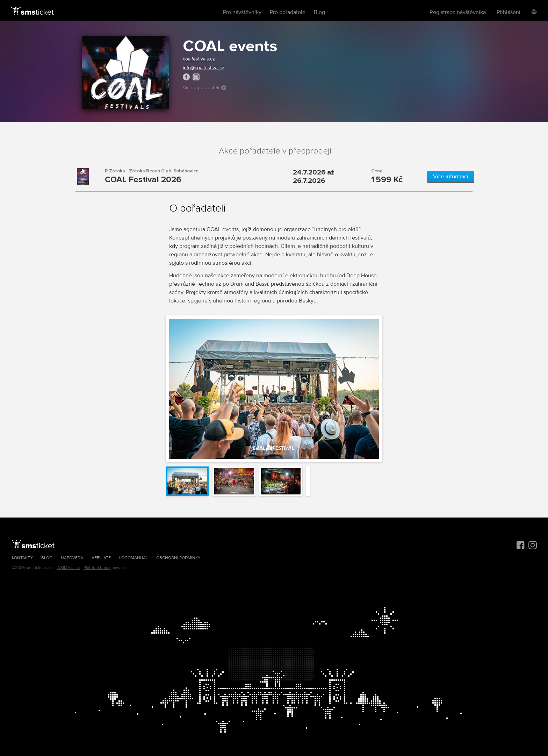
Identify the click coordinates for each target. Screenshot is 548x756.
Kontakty (22, 558)
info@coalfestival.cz (204, 68)
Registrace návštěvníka (458, 12)
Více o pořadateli (204, 88)
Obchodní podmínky (178, 558)
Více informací (451, 177)
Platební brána (97, 568)
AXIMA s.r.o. (69, 568)
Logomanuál (134, 558)
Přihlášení (509, 12)
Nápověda (72, 558)
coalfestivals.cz (199, 59)
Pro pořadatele (288, 12)
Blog (319, 12)
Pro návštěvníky (242, 12)
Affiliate (101, 558)
